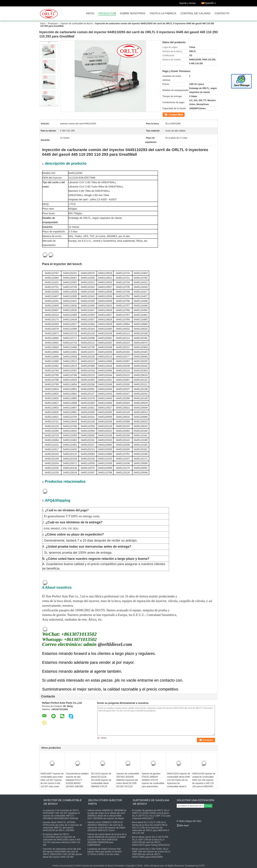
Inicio (90, 13)
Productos (107, 13)
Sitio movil (183, 826)
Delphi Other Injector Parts (105, 802)
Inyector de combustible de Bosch (77, 24)
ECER (202, 866)
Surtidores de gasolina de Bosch (151, 802)
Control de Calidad (195, 13)
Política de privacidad (63, 866)
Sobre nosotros (133, 13)
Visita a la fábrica (163, 13)
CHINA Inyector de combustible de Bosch (94, 866)
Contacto (222, 13)
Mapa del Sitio (193, 821)
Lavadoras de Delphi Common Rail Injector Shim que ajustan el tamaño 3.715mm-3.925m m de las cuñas (104, 852)
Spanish (211, 2)
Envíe (208, 806)
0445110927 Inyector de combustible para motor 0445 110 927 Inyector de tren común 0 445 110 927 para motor (52, 780)
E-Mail (180, 821)
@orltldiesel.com (114, 644)
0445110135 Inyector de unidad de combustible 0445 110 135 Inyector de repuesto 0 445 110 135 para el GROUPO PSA (204, 782)
